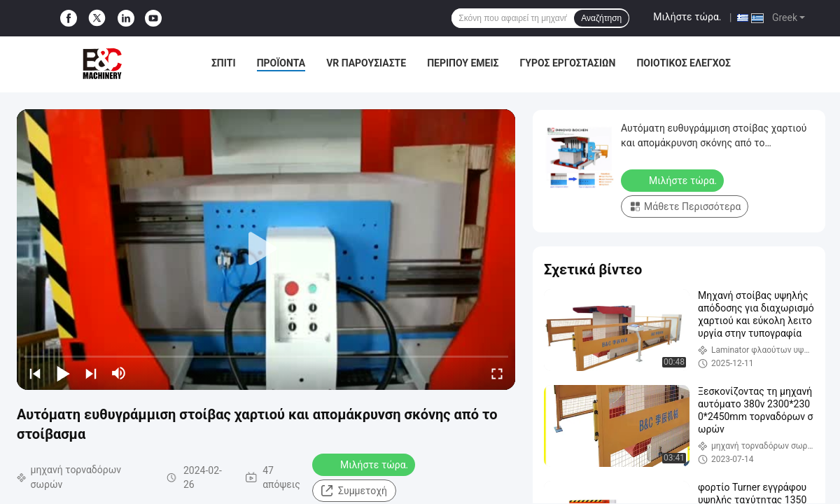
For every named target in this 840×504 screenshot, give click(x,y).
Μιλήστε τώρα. (687, 17)
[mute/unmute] (119, 373)
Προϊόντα (281, 63)
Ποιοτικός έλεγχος (684, 63)
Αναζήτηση (601, 18)
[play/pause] (63, 373)
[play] (266, 249)
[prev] (35, 373)
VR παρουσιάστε (366, 63)
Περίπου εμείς (463, 63)
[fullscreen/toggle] (497, 373)
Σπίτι (224, 63)
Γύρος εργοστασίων (568, 63)
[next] (91, 373)
